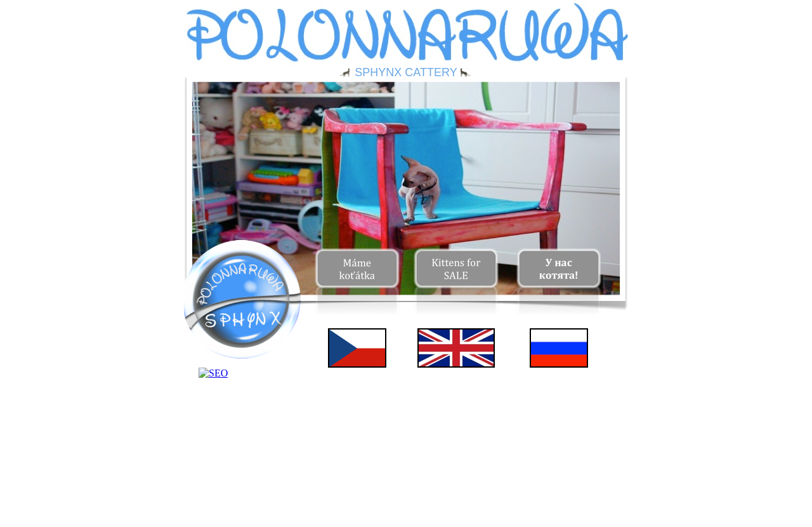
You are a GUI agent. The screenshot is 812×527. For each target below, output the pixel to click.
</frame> (241, 383)
